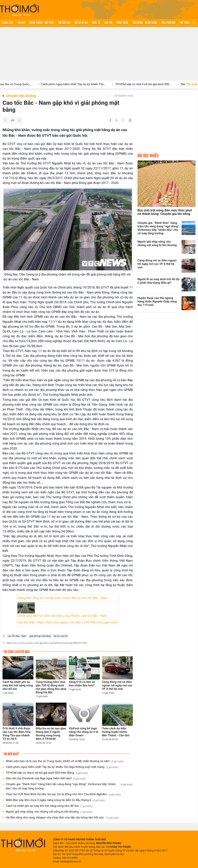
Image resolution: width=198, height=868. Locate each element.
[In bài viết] (130, 120)
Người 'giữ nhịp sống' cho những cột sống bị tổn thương (49, 812)
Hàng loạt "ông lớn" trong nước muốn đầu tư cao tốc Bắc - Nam (63, 598)
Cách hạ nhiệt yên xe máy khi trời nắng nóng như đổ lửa (49, 806)
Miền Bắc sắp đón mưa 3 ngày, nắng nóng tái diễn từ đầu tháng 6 (55, 800)
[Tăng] (20, 120)
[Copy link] (123, 120)
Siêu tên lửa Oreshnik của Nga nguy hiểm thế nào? (46, 778)
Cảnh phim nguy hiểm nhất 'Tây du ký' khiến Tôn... (80, 84)
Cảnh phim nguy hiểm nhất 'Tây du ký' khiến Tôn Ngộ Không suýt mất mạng (62, 767)
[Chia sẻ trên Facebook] (110, 120)
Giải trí (108, 22)
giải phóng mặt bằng (40, 636)
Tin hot (21, 22)
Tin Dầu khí (64, 22)
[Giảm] (6, 120)
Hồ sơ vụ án (81, 22)
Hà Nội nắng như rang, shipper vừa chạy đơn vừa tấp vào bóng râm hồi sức (62, 818)
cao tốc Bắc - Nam (17, 636)
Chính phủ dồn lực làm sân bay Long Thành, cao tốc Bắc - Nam (62, 616)
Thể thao (184, 22)
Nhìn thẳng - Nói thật (42, 22)
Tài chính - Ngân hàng (145, 22)
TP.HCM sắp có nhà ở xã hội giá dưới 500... (150, 84)
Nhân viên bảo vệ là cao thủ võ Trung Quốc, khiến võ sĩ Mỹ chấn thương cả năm (65, 761)
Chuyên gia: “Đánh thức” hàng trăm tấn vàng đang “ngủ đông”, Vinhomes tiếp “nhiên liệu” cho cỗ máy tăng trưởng (69, 786)
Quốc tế (96, 22)
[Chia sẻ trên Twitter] (117, 120)
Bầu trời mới (168, 22)
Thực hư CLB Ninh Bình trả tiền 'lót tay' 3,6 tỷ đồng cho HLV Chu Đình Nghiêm (63, 794)
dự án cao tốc (61, 636)
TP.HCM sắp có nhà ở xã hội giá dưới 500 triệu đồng (47, 773)
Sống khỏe (122, 22)
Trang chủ (7, 22)
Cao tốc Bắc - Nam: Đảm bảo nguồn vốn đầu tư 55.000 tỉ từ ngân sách (68, 622)
